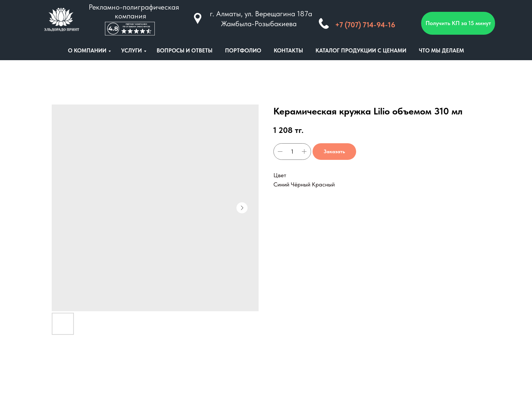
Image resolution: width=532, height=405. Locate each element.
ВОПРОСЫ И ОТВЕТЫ (185, 51)
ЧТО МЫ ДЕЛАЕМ (441, 51)
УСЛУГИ (132, 51)
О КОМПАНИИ (87, 51)
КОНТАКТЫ (288, 51)
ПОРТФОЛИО (243, 51)
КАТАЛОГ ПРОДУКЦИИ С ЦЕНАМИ (361, 51)
